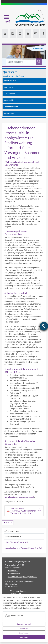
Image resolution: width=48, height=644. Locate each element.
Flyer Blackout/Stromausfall (17, 542)
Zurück (8, 523)
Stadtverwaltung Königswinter (18, 562)
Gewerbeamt (15, 594)
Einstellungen (24, 633)
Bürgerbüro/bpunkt (18, 591)
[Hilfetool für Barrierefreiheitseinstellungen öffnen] (44, 326)
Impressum (24, 629)
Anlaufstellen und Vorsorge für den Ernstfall (24, 548)
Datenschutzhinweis (24, 624)
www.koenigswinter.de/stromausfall (19, 497)
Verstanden (24, 637)
